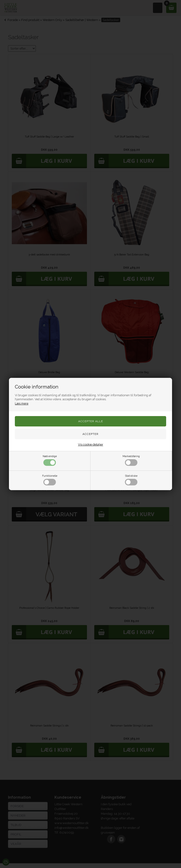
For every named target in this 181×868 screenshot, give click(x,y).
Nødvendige (50, 460)
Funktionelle (50, 480)
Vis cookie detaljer (91, 444)
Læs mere (22, 403)
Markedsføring (131, 460)
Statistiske (131, 480)
